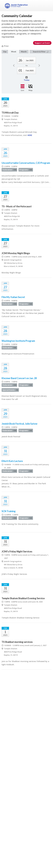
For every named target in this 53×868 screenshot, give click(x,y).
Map (30, 88)
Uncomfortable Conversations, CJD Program (26, 163)
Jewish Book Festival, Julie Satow (19, 424)
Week (14, 52)
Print (5, 46)
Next (39, 65)
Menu (48, 6)
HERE (30, 135)
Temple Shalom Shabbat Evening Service (23, 598)
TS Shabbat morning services (17, 642)
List (23, 88)
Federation (9, 170)
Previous (14, 65)
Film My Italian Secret (13, 297)
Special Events (10, 390)
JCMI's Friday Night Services (17, 551)
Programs (26, 170)
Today (27, 79)
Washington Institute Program (18, 341)
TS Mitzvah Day (10, 113)
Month (24, 52)
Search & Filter (41, 52)
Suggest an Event (42, 43)
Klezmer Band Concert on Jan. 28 (19, 378)
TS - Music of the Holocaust (17, 206)
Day (5, 52)
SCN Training (9, 511)
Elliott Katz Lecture (12, 461)
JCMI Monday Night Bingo (16, 253)
